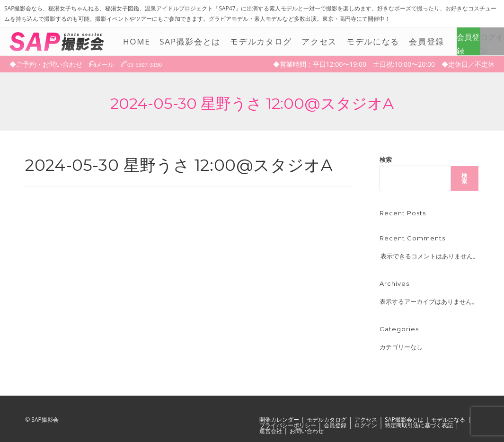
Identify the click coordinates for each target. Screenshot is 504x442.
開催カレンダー (279, 420)
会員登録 (468, 44)
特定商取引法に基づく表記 (419, 425)
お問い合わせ (307, 431)
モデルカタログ (327, 420)
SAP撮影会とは (404, 420)
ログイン (492, 44)
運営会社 (271, 431)
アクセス (366, 420)
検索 (386, 159)
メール (106, 64)
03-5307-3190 (147, 64)
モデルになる (448, 420)
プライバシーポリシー (288, 425)
